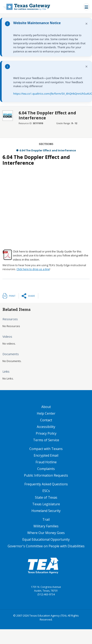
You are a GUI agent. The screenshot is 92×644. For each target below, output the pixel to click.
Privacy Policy (46, 433)
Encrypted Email (46, 455)
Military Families (46, 526)
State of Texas (46, 497)
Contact (46, 420)
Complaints (46, 469)
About (46, 407)
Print (12, 296)
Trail (46, 519)
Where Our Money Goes (46, 533)
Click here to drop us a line (33, 269)
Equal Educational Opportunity (46, 539)
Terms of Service (46, 440)
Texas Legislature (46, 504)
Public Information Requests (46, 475)
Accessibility (46, 427)
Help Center (46, 413)
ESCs (46, 491)
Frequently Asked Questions (46, 484)
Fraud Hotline (46, 462)
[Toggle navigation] (86, 7)
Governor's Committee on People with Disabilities (46, 546)
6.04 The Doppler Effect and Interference (48, 150)
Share (31, 296)
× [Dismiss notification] (87, 24)
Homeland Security (46, 511)
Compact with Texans (46, 449)
